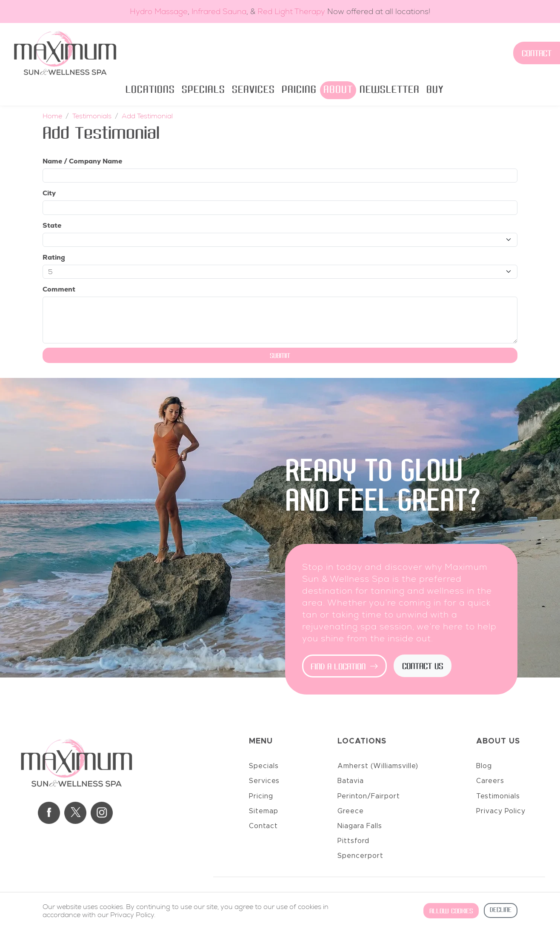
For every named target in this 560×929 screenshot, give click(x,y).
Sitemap (264, 811)
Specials (203, 90)
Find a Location (344, 667)
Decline (501, 910)
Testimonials (498, 796)
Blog (484, 766)
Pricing (299, 90)
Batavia (351, 781)
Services (253, 90)
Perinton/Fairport (369, 796)
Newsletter (390, 90)
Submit (280, 356)
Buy (435, 90)
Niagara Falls (360, 826)
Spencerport (360, 856)
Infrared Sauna (219, 11)
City (49, 193)
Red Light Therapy (291, 11)
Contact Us (423, 667)
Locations (150, 90)
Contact (537, 54)
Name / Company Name (82, 161)
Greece (351, 811)
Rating (54, 257)
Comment (59, 289)
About (338, 90)
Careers (490, 781)
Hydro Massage (159, 11)
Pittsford (353, 841)
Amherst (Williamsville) (378, 766)
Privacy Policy (501, 811)
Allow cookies (451, 912)
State (52, 225)
